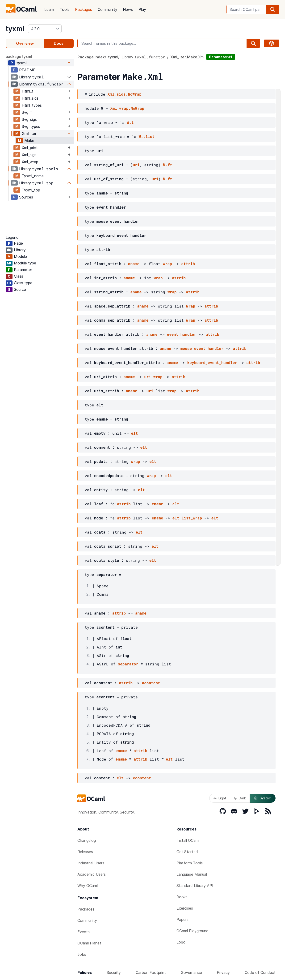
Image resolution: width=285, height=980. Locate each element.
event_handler (182, 334)
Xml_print (30, 148)
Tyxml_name (33, 176)
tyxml (15, 29)
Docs (59, 43)
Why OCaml (88, 886)
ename (157, 504)
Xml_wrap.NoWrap (127, 108)
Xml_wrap (30, 162)
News (128, 9)
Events (84, 932)
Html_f (28, 91)
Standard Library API (195, 886)
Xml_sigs (29, 155)
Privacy (223, 972)
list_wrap (192, 518)
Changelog (87, 840)
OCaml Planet (89, 943)
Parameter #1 (221, 57)
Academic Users (92, 874)
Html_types (32, 105)
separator (128, 664)
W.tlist (147, 136)
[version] (45, 29)
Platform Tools (190, 863)
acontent (151, 683)
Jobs (82, 954)
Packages (84, 9)
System (263, 798)
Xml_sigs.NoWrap (125, 94)
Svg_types (31, 126)
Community (107, 9)
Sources (26, 197)
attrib (188, 264)
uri (136, 165)
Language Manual (192, 874)
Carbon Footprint (151, 972)
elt (134, 433)
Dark (240, 798)
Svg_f (27, 112)
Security (114, 972)
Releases (85, 852)
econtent (142, 778)
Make (29, 141)
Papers (182, 919)
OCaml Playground (193, 931)
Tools (65, 9)
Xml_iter (29, 134)
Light (220, 798)
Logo (181, 942)
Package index (91, 57)
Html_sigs (30, 98)
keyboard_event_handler (212, 362)
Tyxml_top (31, 190)
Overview (25, 43)
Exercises (185, 908)
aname (134, 264)
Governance (191, 972)
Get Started (187, 852)
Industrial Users (91, 863)
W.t (130, 122)
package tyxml (19, 57)
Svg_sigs (29, 119)
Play (142, 9)
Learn (49, 9)
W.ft (168, 165)
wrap (167, 264)
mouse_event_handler (202, 348)
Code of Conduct (260, 972)
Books (182, 897)
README (27, 70)
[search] (273, 9)
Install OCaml (188, 840)
